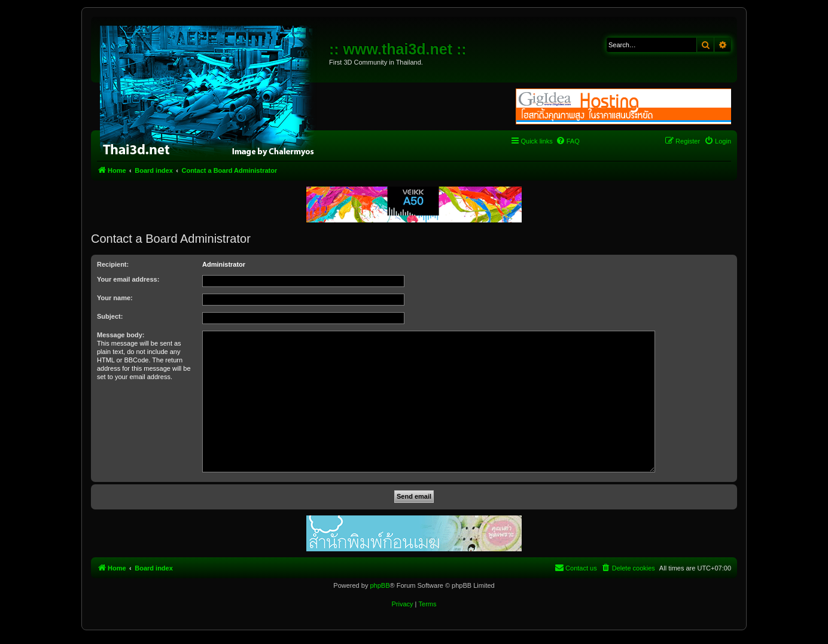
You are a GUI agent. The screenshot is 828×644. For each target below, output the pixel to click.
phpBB (380, 585)
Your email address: (128, 279)
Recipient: (113, 264)
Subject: (110, 316)
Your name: (115, 298)
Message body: (121, 335)
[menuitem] (568, 141)
